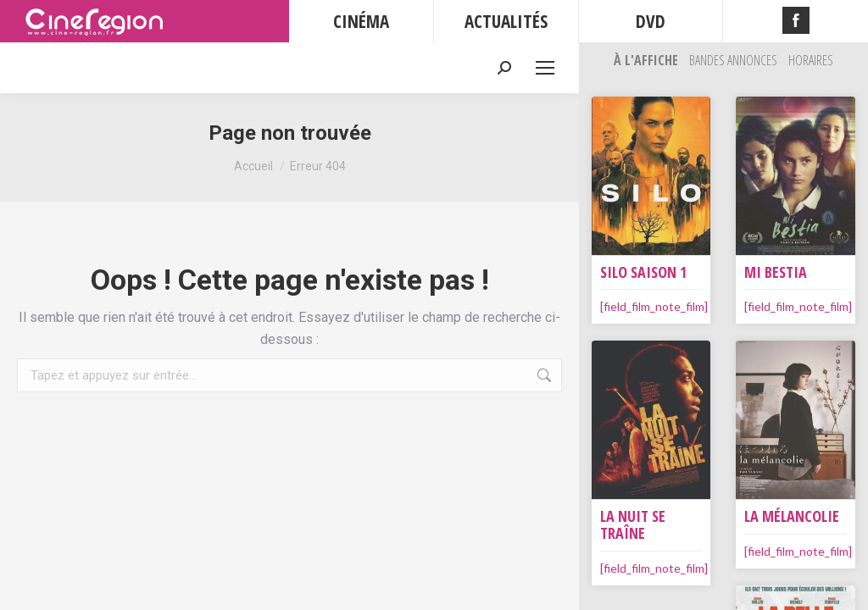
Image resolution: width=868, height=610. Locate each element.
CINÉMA (361, 21)
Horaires (811, 60)
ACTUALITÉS (506, 21)
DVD (651, 21)
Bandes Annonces (734, 60)
